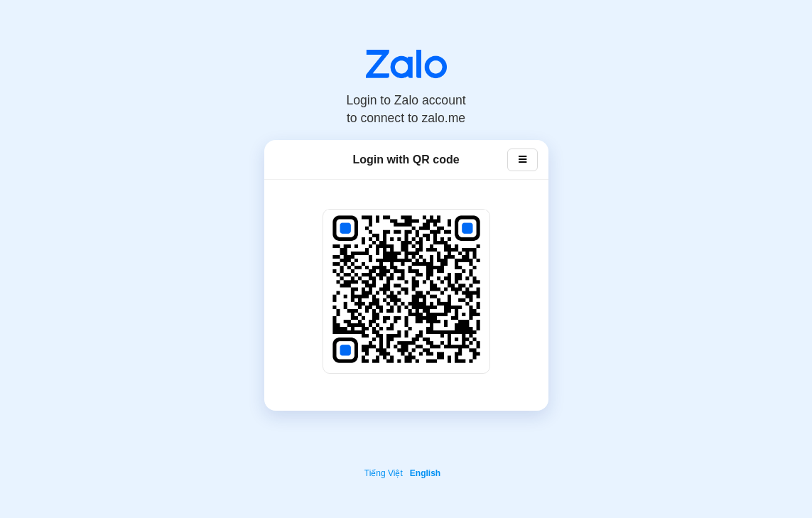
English (425, 473)
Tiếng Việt (384, 473)
